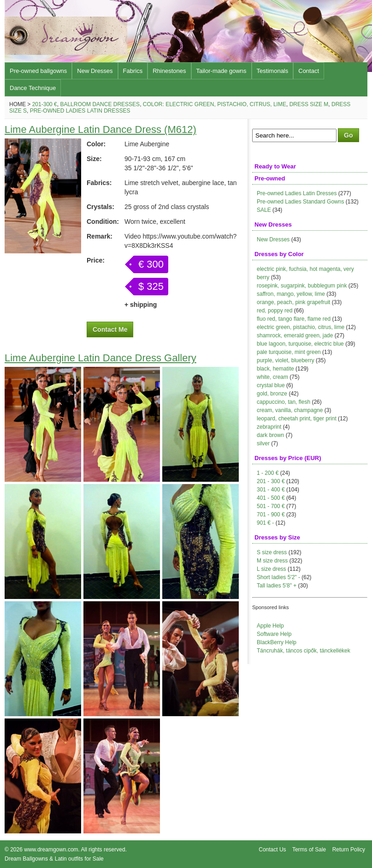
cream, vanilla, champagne (290, 410)
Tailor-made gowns (221, 71)
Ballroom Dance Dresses (100, 104)
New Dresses (95, 71)
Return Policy (349, 850)
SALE (264, 210)
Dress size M (309, 104)
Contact (309, 71)
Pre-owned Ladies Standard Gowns (300, 202)
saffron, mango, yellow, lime (291, 294)
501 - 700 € (271, 506)
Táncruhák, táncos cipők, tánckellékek (304, 651)
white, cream (272, 377)
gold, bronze (272, 394)
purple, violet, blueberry (286, 360)
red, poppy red (275, 311)
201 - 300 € (271, 481)
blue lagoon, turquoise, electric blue (300, 344)
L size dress (272, 569)
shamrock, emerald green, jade (295, 335)
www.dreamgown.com (51, 850)
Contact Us (272, 850)
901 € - (265, 523)
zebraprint (269, 427)
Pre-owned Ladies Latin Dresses (80, 111)
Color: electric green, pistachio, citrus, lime (215, 104)
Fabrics (133, 71)
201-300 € (45, 104)
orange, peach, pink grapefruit (293, 302)
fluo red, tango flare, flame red (294, 319)
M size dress (272, 561)
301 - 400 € (271, 490)
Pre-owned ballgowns (38, 71)
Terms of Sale (309, 850)
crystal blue (271, 385)
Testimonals (273, 71)
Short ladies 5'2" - (278, 577)
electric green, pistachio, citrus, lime (301, 327)
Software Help (274, 634)
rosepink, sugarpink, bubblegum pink (302, 286)
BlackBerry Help (277, 642)
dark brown (270, 435)
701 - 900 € (271, 515)
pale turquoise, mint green (289, 352)
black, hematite (275, 369)
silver (263, 443)
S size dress (272, 552)
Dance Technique (33, 88)
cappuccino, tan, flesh (283, 402)
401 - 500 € (271, 498)
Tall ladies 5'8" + (277, 586)
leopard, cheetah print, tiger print (297, 419)
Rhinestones (169, 71)
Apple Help (270, 626)
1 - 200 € (268, 473)
